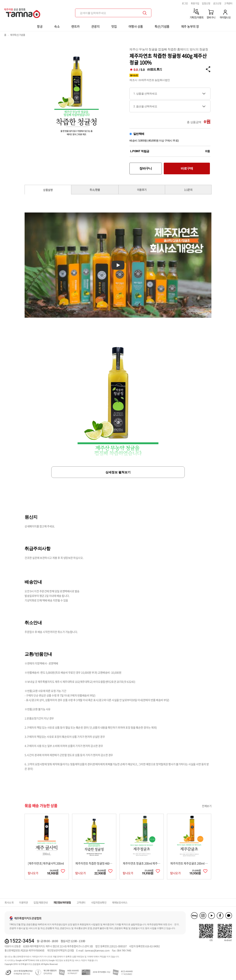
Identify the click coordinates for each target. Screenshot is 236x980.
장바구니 (146, 168)
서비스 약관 (80, 960)
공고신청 (217, 3)
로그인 (185, 3)
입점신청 (206, 3)
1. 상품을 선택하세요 (145, 94)
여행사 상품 (136, 26)
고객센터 (228, 3)
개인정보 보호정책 (63, 960)
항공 (40, 26)
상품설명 (48, 190)
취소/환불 (95, 190)
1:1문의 (188, 190)
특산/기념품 (162, 26)
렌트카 (75, 26)
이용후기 (142, 190)
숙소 (57, 26)
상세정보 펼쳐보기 (118, 472)
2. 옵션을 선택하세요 (145, 106)
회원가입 (195, 3)
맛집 (114, 26)
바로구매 (187, 168)
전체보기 (207, 806)
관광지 (96, 26)
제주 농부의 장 (190, 26)
